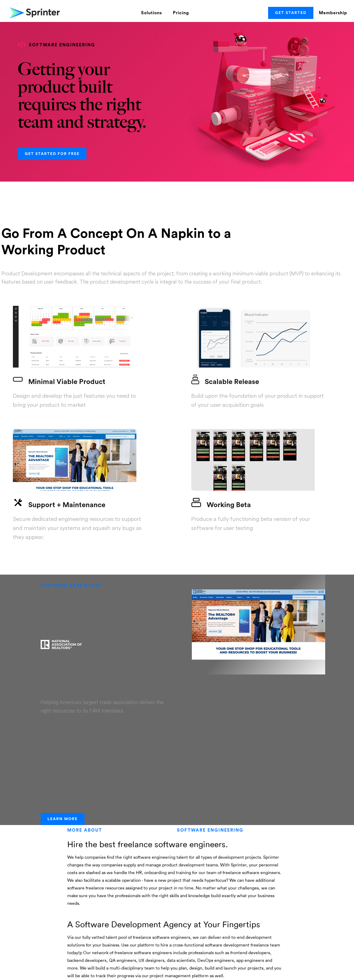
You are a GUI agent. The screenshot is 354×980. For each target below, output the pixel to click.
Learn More (63, 819)
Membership (333, 13)
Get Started (291, 13)
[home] (34, 13)
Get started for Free (52, 154)
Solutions (151, 13)
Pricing (181, 13)
